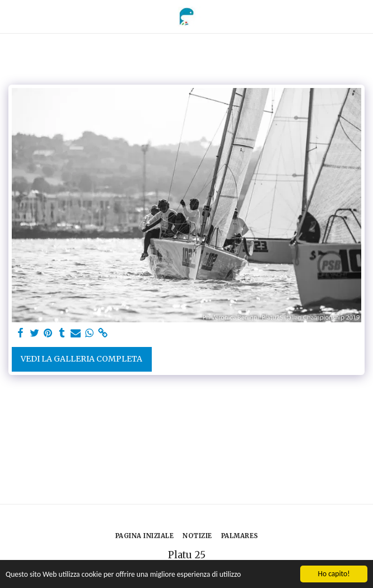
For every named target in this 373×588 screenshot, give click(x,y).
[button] (12, 16)
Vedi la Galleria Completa (81, 359)
